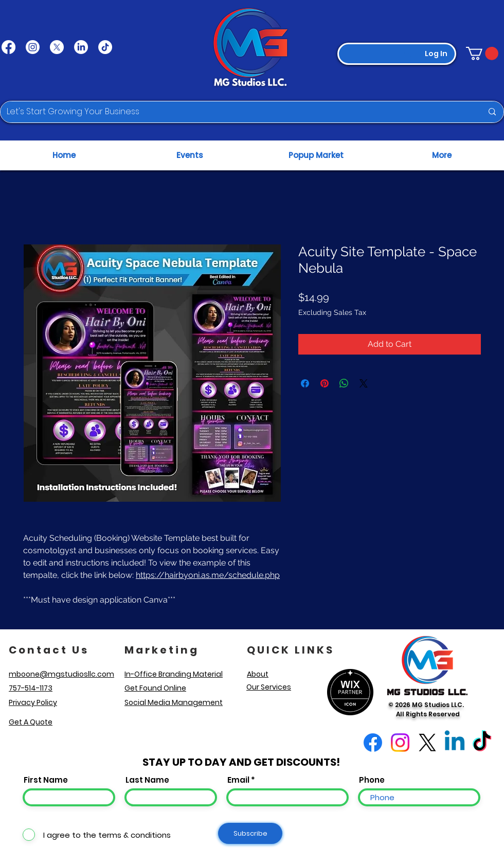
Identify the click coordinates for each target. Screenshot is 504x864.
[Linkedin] (455, 743)
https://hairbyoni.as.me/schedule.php (208, 575)
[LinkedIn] (81, 47)
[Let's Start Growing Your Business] (237, 112)
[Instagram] (33, 47)
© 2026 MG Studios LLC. (428, 705)
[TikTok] (105, 47)
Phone (372, 780)
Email (238, 780)
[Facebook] (8, 47)
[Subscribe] (250, 833)
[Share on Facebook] (305, 383)
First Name (46, 780)
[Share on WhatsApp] (344, 383)
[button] (482, 54)
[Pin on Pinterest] (325, 383)
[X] (57, 47)
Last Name (147, 780)
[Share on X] (364, 383)
